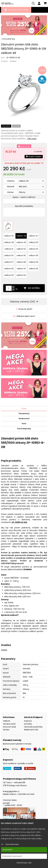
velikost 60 (9, 269)
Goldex (13, 61)
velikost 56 (33, 255)
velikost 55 (21, 255)
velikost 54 (9, 255)
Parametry (24, 413)
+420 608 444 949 (26, 794)
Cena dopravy (24, 429)
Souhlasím (7, 850)
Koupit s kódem (34, 157)
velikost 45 (9, 236)
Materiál (11, 187)
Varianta (11, 181)
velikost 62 (33, 269)
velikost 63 (9, 275)
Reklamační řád (31, 730)
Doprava (28, 721)
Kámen (11, 192)
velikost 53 (33, 249)
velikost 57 (9, 262)
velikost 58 (21, 262)
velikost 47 (33, 236)
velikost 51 (9, 249)
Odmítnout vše (24, 863)
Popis (24, 408)
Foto (24, 424)
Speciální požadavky (24, 206)
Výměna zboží (9, 724)
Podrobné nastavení (12, 856)
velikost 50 (33, 242)
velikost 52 (21, 249)
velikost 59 (33, 262)
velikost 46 (21, 236)
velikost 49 (21, 242)
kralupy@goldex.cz (11, 791)
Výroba (6, 730)
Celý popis (32, 139)
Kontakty (28, 724)
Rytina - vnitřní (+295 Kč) (24, 197)
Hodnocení (24, 419)
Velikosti (7, 721)
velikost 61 (21, 269)
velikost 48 (9, 242)
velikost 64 (21, 275)
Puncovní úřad (9, 727)
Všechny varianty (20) (24, 302)
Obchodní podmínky (33, 727)
